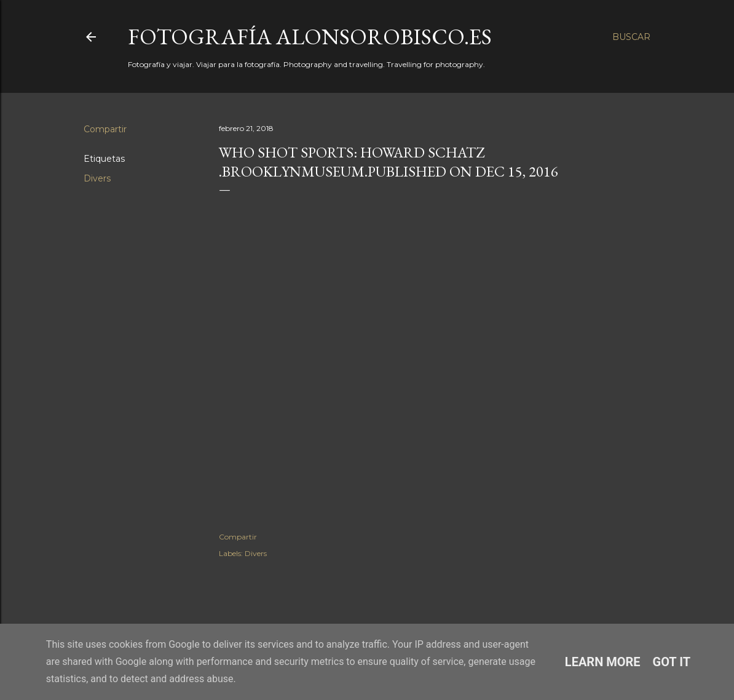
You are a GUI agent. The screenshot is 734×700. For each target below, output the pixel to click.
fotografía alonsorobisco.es (310, 37)
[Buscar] (631, 37)
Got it (672, 662)
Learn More (603, 662)
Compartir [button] (105, 129)
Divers (97, 178)
